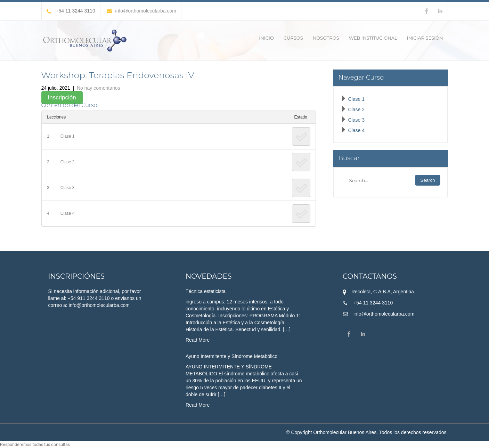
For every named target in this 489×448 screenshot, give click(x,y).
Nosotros (326, 38)
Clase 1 (68, 136)
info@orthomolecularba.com (141, 11)
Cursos (293, 38)
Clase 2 (68, 162)
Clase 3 (68, 188)
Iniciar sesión (425, 38)
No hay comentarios (99, 88)
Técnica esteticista (206, 291)
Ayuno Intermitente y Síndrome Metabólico (231, 356)
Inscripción (62, 97)
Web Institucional (373, 38)
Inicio (266, 38)
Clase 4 (68, 213)
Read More (198, 340)
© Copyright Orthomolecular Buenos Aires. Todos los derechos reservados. (367, 432)
